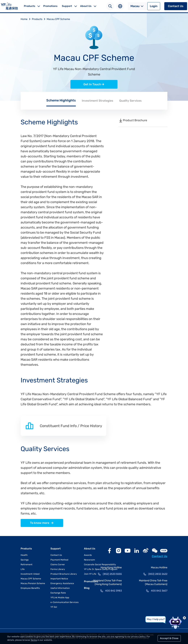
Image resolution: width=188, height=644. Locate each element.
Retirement (27, 564)
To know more (42, 523)
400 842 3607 (159, 591)
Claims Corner (58, 564)
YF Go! (54, 607)
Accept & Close (169, 638)
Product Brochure (133, 120)
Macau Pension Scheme (33, 583)
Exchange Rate (58, 593)
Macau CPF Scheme (58, 19)
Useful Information (60, 588)
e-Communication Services (65, 602)
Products (29, 6)
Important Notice (59, 579)
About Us (86, 6)
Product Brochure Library (64, 574)
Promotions (50, 6)
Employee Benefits (30, 588)
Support (67, 6)
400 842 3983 (113, 591)
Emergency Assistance (62, 583)
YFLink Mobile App (60, 598)
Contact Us (176, 6)
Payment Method (59, 560)
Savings (25, 560)
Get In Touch (94, 84)
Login (154, 6)
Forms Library (58, 569)
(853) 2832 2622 (158, 574)
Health (24, 555)
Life (23, 569)
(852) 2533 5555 (112, 574)
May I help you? (156, 619)
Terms (34, 640)
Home (26, 19)
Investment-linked (30, 574)
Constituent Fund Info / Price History (64, 426)
